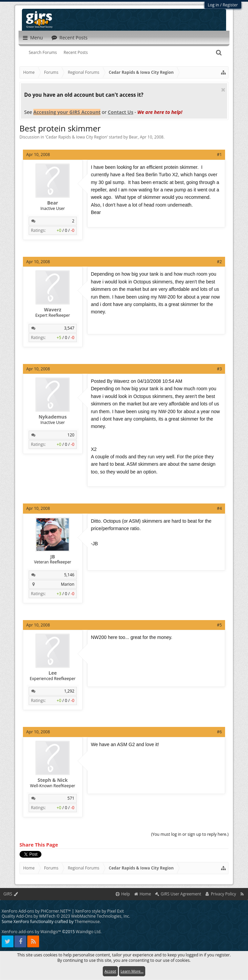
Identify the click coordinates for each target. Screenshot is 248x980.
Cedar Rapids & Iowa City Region (77, 137)
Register (230, 5)
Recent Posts (76, 52)
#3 (220, 369)
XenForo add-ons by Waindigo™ (31, 932)
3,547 (69, 328)
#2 (220, 262)
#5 (220, 625)
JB (53, 557)
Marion (68, 584)
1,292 (69, 691)
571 (71, 798)
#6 (220, 732)
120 (71, 435)
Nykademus (53, 417)
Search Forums (43, 52)
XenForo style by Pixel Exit (100, 911)
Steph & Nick (52, 780)
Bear (133, 137)
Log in (214, 5)
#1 (220, 155)
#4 (220, 508)
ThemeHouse (87, 922)
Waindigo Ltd (88, 932)
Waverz (52, 310)
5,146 (69, 575)
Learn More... (132, 971)
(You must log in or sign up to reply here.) (190, 834)
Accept (110, 971)
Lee (53, 673)
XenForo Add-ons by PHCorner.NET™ (36, 911)
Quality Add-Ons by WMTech (66, 916)
